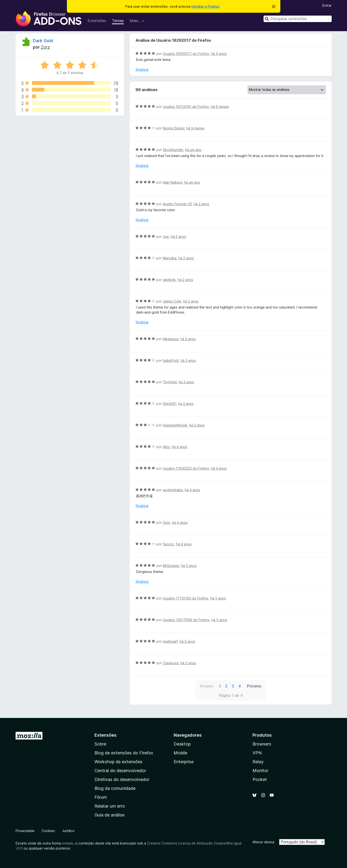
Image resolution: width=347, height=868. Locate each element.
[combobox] (298, 19)
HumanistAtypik (175, 425)
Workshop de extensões (118, 762)
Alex (166, 447)
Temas (118, 21)
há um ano (193, 150)
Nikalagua (171, 339)
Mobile (180, 753)
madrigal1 (170, 641)
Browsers (262, 744)
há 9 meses (195, 128)
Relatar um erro (110, 806)
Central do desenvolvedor (120, 771)
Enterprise (184, 762)
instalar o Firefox (205, 6)
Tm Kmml (170, 382)
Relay (258, 762)
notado (68, 843)
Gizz (166, 522)
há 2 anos (201, 204)
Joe (166, 236)
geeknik (169, 280)
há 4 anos (219, 54)
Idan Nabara (172, 182)
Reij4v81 (170, 404)
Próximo (254, 686)
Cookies (48, 831)
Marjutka (170, 258)
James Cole (172, 301)
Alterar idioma (263, 842)
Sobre (100, 744)
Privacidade (25, 831)
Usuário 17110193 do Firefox (186, 598)
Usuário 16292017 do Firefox (186, 54)
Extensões (97, 21)
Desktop (182, 744)
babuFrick (171, 360)
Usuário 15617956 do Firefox (186, 620)
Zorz (45, 47)
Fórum (101, 797)
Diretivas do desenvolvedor (122, 779)
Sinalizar (142, 69)
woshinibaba (173, 490)
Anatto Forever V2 (177, 204)
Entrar (327, 5)
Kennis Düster (174, 128)
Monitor (260, 771)
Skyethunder (173, 150)
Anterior (207, 686)
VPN (257, 753)
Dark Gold (43, 41)
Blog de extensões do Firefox (124, 753)
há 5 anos (189, 566)
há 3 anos (188, 339)
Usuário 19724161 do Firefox (186, 107)
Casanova (171, 663)
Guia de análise (109, 815)
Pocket (260, 779)
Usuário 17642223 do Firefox (186, 468)
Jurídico (68, 831)
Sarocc (168, 544)
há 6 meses (220, 107)
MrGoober (171, 566)
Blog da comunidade (115, 788)
